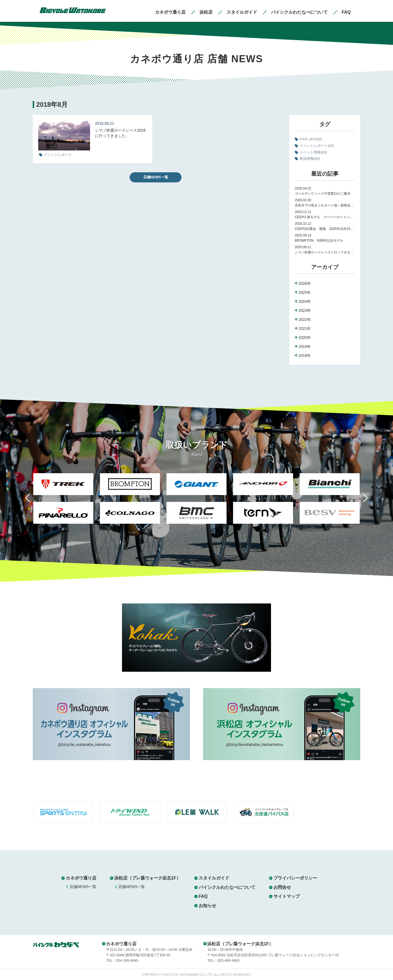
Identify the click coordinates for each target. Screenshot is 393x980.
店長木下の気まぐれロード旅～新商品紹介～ (325, 205)
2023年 (305, 310)
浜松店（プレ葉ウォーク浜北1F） (148, 878)
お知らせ (207, 906)
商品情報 (310, 159)
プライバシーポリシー (295, 878)
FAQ (203, 896)
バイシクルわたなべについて (227, 887)
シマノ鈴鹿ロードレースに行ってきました (325, 252)
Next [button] (361, 501)
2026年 (305, 283)
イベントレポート (317, 146)
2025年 (305, 292)
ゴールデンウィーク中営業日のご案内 (323, 194)
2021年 (305, 328)
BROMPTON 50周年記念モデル (321, 241)
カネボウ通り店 (81, 878)
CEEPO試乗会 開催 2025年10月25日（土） (325, 229)
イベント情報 (313, 152)
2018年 (305, 356)
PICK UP (311, 139)
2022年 (305, 319)
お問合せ (282, 887)
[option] (63, 502)
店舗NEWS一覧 (156, 177)
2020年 (305, 337)
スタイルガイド (214, 878)
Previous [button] (32, 501)
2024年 (305, 301)
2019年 (305, 347)
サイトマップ (287, 896)
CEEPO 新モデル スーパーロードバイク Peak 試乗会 (325, 217)
